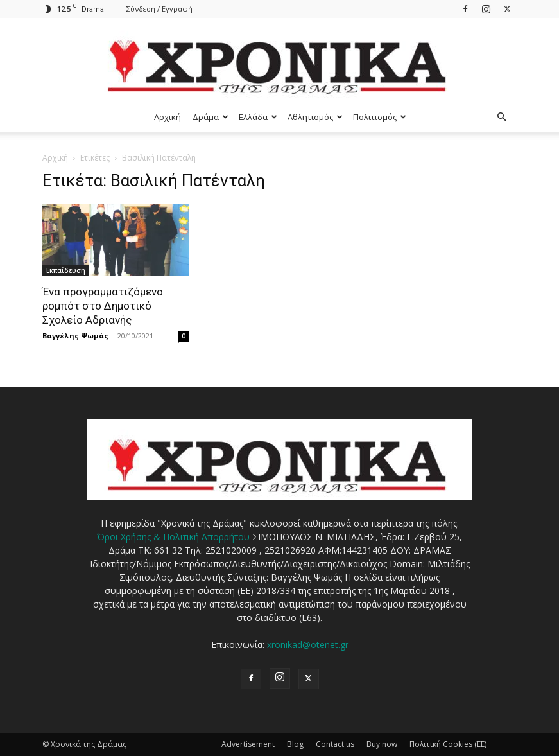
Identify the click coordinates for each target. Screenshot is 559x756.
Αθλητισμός (315, 117)
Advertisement (248, 744)
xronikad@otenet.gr (308, 645)
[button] (502, 117)
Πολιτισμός (380, 117)
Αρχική (168, 117)
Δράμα (211, 117)
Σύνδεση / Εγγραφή (159, 9)
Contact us (335, 744)
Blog (295, 744)
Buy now (382, 744)
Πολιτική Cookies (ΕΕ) (448, 744)
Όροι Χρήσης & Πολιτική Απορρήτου (173, 537)
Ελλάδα (258, 117)
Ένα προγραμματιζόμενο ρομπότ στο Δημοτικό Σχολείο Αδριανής (103, 306)
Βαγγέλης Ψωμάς (75, 336)
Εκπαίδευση (66, 270)
